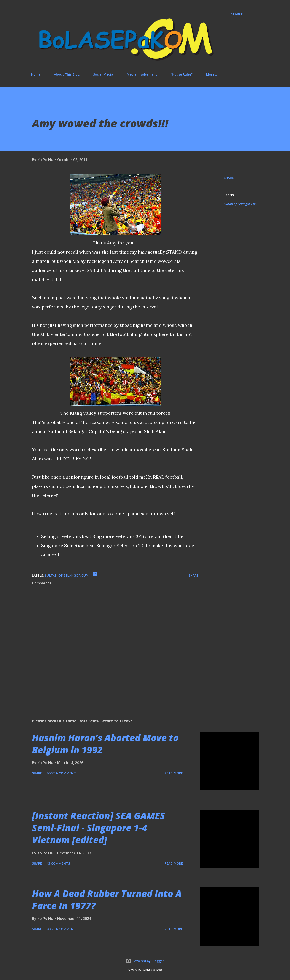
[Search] (237, 14)
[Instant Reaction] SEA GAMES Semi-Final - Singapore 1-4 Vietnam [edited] (98, 828)
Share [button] (229, 178)
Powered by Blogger (145, 961)
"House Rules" (182, 74)
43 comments (58, 863)
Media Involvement (142, 74)
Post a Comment (61, 773)
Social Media (103, 74)
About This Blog (67, 74)
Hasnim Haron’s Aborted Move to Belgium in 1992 (105, 744)
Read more (174, 773)
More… (212, 74)
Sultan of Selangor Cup (240, 204)
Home (36, 74)
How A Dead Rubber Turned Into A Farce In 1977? (107, 900)
